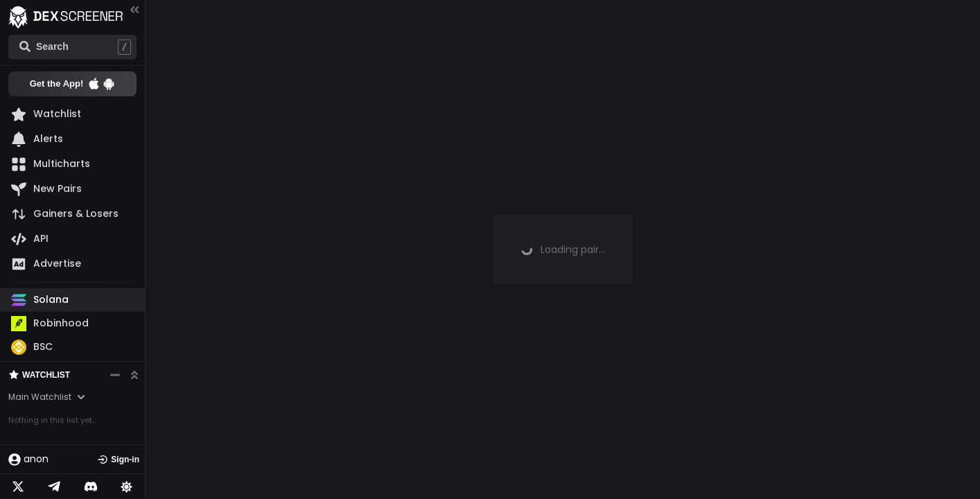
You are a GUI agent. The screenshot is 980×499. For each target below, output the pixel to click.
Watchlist (39, 375)
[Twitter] (18, 487)
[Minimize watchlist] (115, 375)
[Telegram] (54, 487)
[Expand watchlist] (134, 375)
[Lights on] (127, 487)
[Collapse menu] (134, 9)
